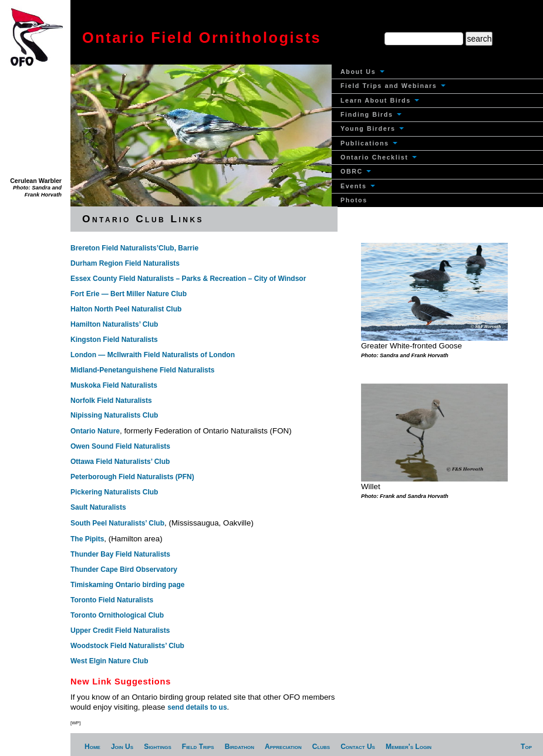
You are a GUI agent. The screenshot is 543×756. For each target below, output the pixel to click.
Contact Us (358, 747)
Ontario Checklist (379, 157)
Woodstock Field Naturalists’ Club (127, 646)
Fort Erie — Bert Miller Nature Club (129, 294)
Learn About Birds (380, 100)
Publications (369, 143)
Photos (354, 200)
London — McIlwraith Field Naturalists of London (153, 355)
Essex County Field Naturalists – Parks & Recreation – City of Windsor (188, 279)
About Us (362, 72)
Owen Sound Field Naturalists (120, 446)
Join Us (122, 747)
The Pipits (87, 539)
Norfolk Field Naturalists (111, 401)
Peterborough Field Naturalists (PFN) (132, 477)
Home (92, 747)
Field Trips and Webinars (393, 86)
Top (526, 747)
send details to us (197, 707)
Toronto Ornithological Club (117, 615)
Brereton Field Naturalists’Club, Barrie (134, 248)
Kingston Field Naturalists (114, 340)
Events (358, 186)
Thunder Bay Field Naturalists (120, 554)
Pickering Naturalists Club (114, 492)
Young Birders (372, 128)
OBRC (356, 171)
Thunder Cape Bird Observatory (124, 569)
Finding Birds (371, 114)
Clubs (321, 747)
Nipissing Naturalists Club (114, 415)
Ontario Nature (95, 431)
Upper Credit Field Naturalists (120, 630)
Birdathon (240, 747)
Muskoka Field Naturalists (114, 385)
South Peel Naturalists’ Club (117, 523)
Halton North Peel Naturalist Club (126, 309)
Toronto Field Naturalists (112, 600)
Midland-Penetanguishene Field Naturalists (142, 370)
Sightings (158, 747)
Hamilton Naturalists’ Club (114, 324)
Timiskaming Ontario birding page (127, 585)
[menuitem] (437, 72)
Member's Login (409, 747)
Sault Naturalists (98, 507)
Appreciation (283, 747)
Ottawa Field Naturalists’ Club (120, 462)
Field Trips (198, 747)
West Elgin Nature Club (109, 661)
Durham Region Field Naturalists (125, 263)
